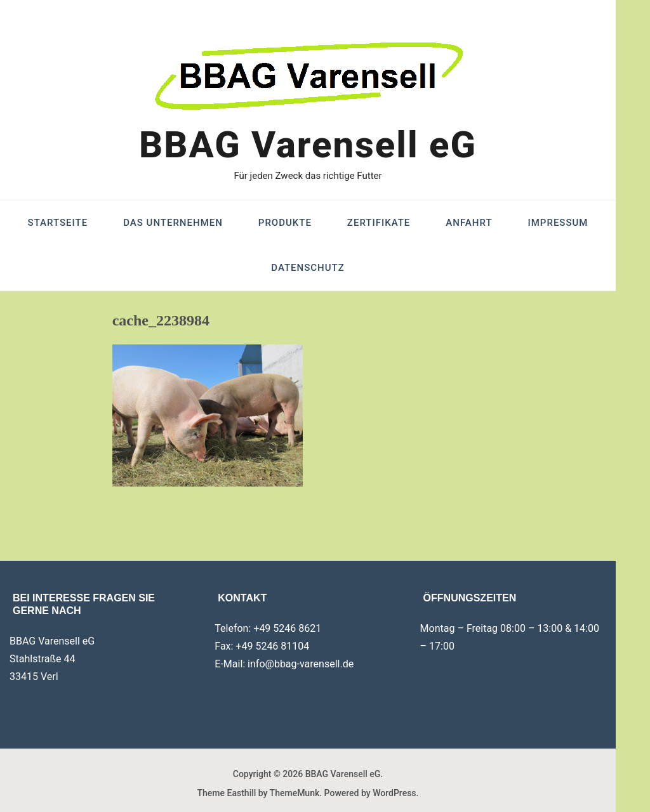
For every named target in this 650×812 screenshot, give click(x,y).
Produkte (285, 223)
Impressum (558, 223)
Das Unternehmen (173, 223)
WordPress (394, 793)
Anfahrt (469, 223)
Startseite (58, 223)
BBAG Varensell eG (308, 145)
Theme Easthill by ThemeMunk (259, 793)
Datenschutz (308, 268)
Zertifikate (379, 223)
